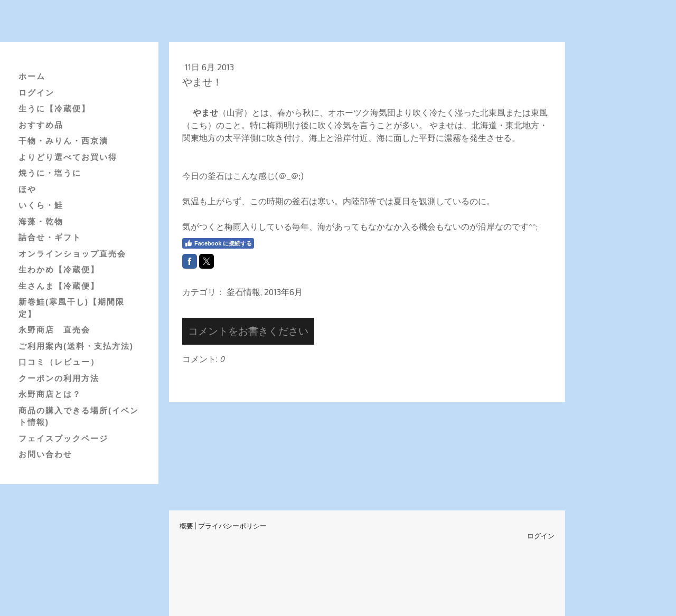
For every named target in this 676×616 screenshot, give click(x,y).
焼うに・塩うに (50, 173)
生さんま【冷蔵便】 (59, 286)
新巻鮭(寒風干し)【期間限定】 (72, 308)
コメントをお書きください (248, 331)
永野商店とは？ (50, 394)
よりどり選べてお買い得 (68, 157)
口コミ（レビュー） (59, 362)
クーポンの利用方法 (59, 378)
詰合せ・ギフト (50, 237)
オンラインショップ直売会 (72, 254)
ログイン (36, 93)
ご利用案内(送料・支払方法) (76, 346)
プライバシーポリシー (232, 526)
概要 (186, 526)
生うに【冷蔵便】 (54, 108)
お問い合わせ (45, 454)
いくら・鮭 (41, 205)
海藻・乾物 (41, 221)
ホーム (32, 76)
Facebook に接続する (218, 243)
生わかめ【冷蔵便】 (59, 269)
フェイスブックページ (63, 438)
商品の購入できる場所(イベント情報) (79, 416)
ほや (27, 189)
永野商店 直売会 (54, 330)
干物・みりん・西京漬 (63, 141)
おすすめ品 (41, 125)
